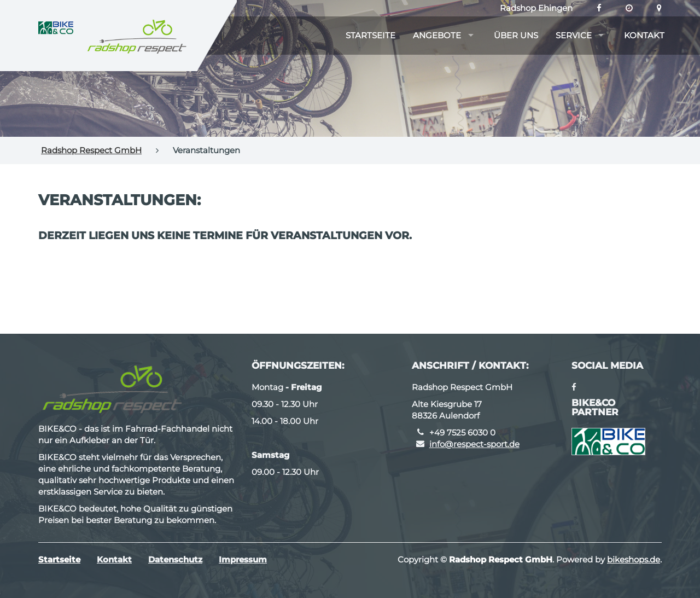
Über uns (516, 35)
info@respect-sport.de (474, 444)
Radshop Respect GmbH (91, 150)
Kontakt (644, 35)
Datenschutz (175, 559)
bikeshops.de (634, 559)
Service (574, 35)
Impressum (243, 559)
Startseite (371, 35)
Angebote (437, 35)
